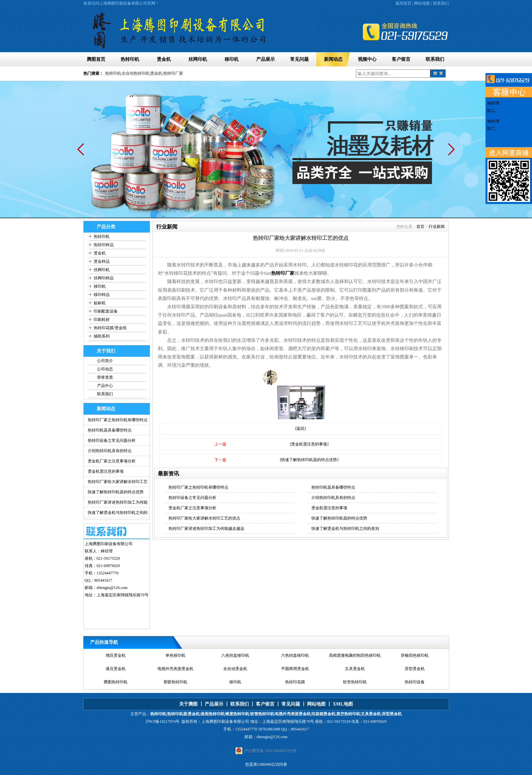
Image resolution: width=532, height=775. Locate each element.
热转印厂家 (173, 73)
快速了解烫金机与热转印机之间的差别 (345, 529)
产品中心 (105, 386)
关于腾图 (188, 704)
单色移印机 (175, 655)
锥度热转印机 (237, 714)
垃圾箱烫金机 (323, 714)
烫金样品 (102, 261)
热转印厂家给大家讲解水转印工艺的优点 (204, 518)
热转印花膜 (295, 682)
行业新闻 (437, 227)
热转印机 (130, 59)
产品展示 (266, 59)
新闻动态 (333, 59)
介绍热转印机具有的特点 (110, 451)
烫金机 (164, 59)
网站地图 (422, 3)
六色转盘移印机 (295, 655)
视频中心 (367, 59)
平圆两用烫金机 (295, 669)
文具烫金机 (355, 669)
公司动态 (105, 369)
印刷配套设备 (106, 311)
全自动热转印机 (136, 73)
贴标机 (100, 303)
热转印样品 (104, 245)
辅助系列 (102, 336)
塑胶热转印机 (175, 682)
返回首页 (403, 3)
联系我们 (441, 3)
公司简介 (105, 361)
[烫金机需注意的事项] (309, 444)
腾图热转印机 (116, 682)
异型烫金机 (415, 669)
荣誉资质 (105, 377)
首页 (420, 227)
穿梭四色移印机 (415, 655)
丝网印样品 (104, 278)
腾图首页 (96, 59)
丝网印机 (198, 59)
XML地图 (343, 704)
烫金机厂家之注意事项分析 (112, 461)
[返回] (301, 429)
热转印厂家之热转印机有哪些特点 (118, 420)
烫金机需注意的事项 (106, 471)
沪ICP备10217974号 (163, 722)
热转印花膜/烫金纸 (110, 328)
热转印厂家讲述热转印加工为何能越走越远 (206, 529)
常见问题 (299, 59)
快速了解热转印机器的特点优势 (116, 492)
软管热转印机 (355, 682)
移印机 (232, 59)
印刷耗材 (102, 320)
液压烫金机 (116, 669)
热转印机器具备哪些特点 (110, 430)
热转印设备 (415, 682)
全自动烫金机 (235, 669)
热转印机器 (177, 714)
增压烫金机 (116, 655)
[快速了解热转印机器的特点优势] (309, 460)
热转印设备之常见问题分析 (112, 440)
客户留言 (401, 59)
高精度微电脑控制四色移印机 (355, 655)
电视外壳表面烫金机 (175, 669)
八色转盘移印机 (235, 655)
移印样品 (102, 295)
